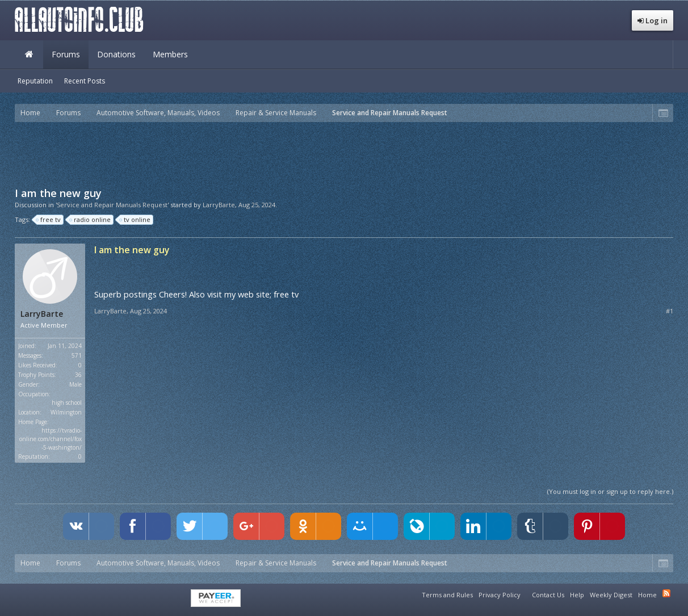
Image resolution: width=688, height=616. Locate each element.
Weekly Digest (611, 595)
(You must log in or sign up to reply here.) (610, 491)
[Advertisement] (344, 153)
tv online (135, 220)
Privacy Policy (500, 595)
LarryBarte (219, 205)
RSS (666, 593)
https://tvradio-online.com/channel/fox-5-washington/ (51, 439)
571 (77, 355)
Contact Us (548, 595)
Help (577, 595)
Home (29, 55)
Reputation (35, 81)
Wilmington (66, 412)
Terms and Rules (447, 595)
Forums (66, 54)
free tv (49, 220)
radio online (91, 220)
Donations (116, 54)
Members (170, 54)
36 (78, 375)
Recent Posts (85, 81)
